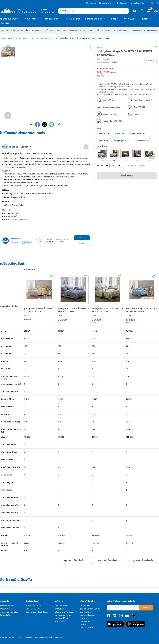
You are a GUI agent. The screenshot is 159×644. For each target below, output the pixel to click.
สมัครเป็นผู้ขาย (106, 3)
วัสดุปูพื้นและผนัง (122, 30)
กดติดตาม (27, 242)
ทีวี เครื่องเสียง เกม (36, 30)
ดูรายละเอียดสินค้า (74, 560)
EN (158, 3)
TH (152, 3)
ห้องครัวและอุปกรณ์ (108, 30)
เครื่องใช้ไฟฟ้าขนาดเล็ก (20, 30)
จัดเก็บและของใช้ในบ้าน (52, 30)
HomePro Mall (73, 19)
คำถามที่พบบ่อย (6, 609)
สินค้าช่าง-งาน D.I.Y (94, 19)
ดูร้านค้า (82, 237)
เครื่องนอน (26, 38)
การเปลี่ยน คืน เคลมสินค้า (10, 612)
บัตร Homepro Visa (34, 609)
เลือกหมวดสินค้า (10, 19)
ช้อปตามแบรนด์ (51, 19)
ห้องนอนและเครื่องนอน (9, 38)
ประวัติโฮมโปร (85, 606)
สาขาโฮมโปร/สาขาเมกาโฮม (90, 609)
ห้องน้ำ (97, 30)
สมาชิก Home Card (34, 606)
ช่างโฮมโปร (129, 19)
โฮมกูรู (113, 19)
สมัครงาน (84, 618)
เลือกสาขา (49, 12)
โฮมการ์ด (91, 3)
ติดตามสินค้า (5, 615)
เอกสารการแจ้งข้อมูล (63, 615)
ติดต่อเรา (83, 624)
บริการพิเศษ (5, 23)
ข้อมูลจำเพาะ (26, 147)
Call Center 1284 (87, 628)
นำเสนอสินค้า (85, 621)
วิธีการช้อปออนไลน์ (7, 606)
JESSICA (100, 48)
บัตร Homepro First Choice (37, 612)
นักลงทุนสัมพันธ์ (86, 612)
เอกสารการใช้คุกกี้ (62, 618)
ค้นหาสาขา (122, 3)
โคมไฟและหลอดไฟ (136, 30)
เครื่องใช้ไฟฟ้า (5, 30)
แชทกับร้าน (82, 244)
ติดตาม (146, 608)
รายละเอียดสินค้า (10, 147)
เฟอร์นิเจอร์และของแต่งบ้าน (72, 30)
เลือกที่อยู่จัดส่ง (27, 12)
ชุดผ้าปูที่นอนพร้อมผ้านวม (45, 38)
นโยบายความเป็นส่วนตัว (64, 612)
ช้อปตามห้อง (31, 19)
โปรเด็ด (145, 19)
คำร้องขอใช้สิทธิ (61, 621)
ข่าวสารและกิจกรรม (87, 615)
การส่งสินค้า (60, 609)
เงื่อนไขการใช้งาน (62, 606)
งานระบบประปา (88, 30)
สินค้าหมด (127, 176)
